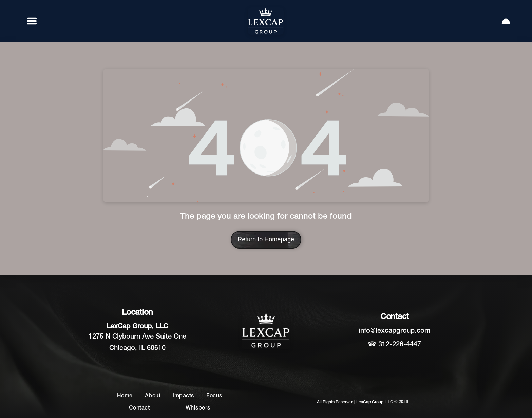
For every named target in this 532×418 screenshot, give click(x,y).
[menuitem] (125, 396)
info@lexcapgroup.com (394, 331)
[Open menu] (32, 21)
